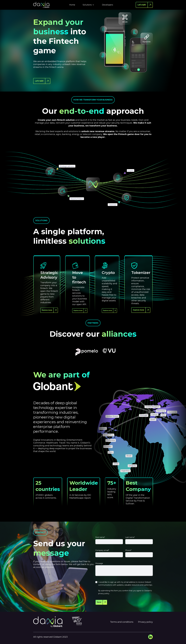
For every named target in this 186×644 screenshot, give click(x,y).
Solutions (89, 5)
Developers (107, 5)
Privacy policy (145, 622)
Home (72, 5)
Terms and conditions (122, 622)
